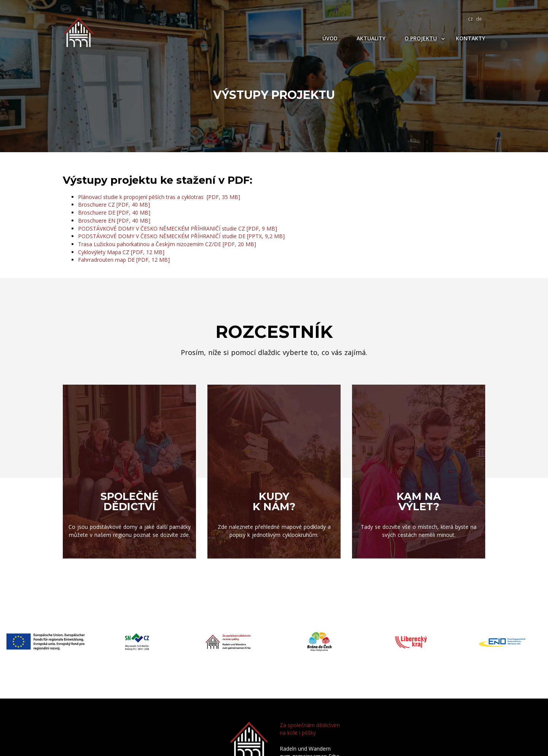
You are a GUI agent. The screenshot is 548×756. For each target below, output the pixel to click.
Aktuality (371, 38)
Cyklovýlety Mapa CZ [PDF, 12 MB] (121, 252)
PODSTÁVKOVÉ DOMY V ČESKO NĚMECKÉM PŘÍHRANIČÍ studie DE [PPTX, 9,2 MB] (181, 236)
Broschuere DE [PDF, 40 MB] (114, 212)
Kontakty (471, 38)
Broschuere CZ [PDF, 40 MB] (114, 205)
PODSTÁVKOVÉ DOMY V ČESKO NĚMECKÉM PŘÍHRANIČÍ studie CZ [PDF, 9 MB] (178, 228)
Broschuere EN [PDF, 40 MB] (114, 220)
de (479, 19)
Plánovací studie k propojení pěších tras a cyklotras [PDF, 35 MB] (159, 197)
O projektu (421, 38)
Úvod (330, 38)
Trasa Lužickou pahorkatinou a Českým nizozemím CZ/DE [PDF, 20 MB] (167, 244)
